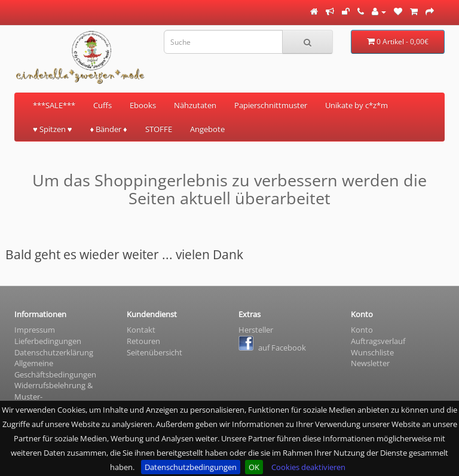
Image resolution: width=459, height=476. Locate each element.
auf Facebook (272, 348)
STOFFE (159, 129)
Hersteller (256, 330)
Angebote (207, 129)
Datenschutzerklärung (54, 352)
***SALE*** (54, 105)
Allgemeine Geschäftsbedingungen (55, 369)
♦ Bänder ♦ (108, 129)
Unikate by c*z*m (357, 105)
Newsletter (370, 363)
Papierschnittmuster (271, 105)
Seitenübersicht (154, 352)
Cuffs (102, 105)
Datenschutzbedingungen (191, 467)
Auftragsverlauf (378, 341)
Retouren (143, 341)
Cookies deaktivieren (308, 467)
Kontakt (141, 330)
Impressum (35, 330)
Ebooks (143, 105)
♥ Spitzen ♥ (52, 129)
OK (254, 467)
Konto (362, 330)
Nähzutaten (195, 105)
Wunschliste (372, 352)
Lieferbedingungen (48, 341)
